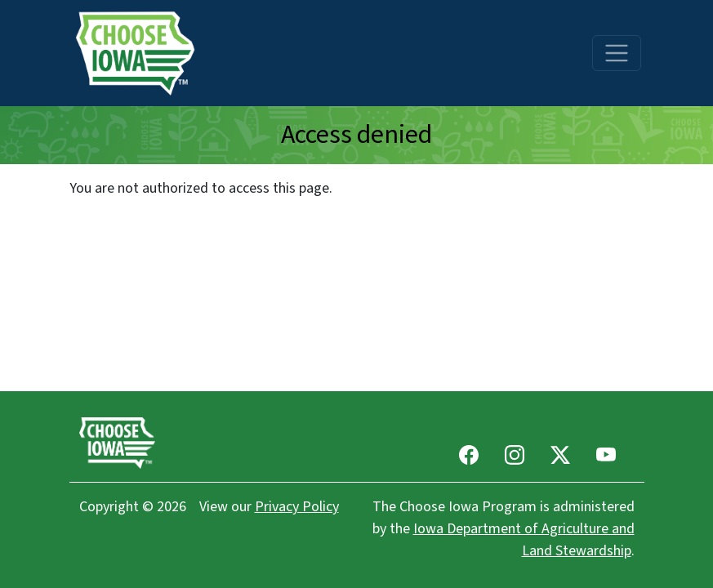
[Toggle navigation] (617, 53)
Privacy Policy (297, 507)
